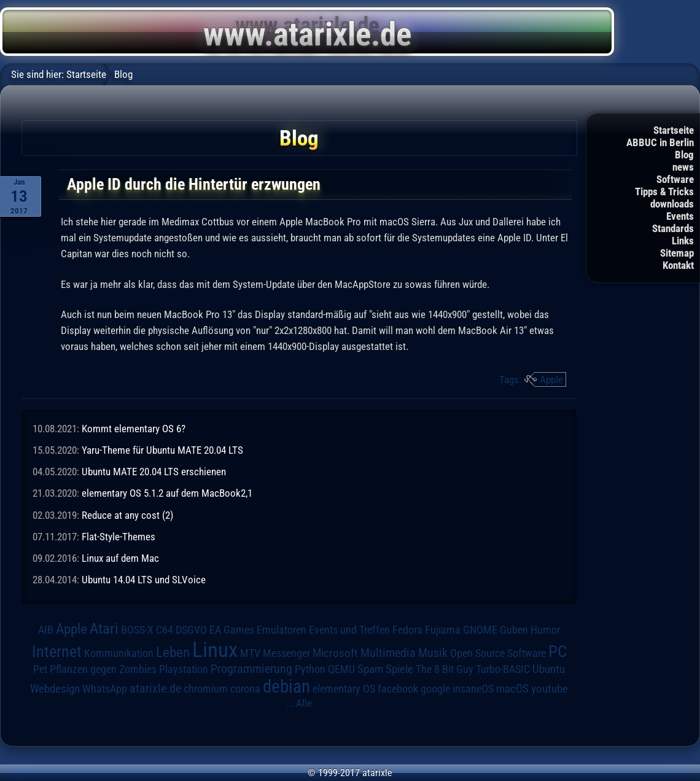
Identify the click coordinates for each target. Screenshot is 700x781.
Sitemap (677, 253)
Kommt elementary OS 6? (134, 429)
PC (558, 651)
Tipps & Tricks (664, 192)
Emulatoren (282, 630)
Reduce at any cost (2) (127, 515)
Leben (173, 652)
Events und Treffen (349, 630)
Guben (514, 630)
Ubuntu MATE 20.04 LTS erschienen (154, 472)
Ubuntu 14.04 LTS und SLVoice (144, 580)
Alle (304, 703)
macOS (512, 689)
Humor (545, 630)
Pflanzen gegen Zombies (103, 669)
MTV (250, 653)
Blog (684, 155)
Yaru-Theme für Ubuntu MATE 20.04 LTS (162, 450)
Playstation (184, 669)
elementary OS (344, 689)
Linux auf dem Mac (120, 558)
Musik (433, 653)
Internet (57, 651)
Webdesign (55, 689)
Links (683, 241)
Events (680, 216)
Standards (673, 228)
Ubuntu (549, 669)
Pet (40, 669)
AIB (46, 630)
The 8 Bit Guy (445, 669)
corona (245, 689)
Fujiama (443, 630)
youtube (550, 689)
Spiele (399, 669)
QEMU (341, 669)
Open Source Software (498, 653)
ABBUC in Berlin (660, 142)
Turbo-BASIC (503, 669)
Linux (215, 650)
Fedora (407, 630)
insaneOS (473, 689)
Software (675, 179)
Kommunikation (119, 653)
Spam (370, 669)
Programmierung (251, 669)
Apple (551, 379)
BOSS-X (137, 630)
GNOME (480, 630)
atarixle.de (155, 689)
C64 (165, 630)
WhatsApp (105, 689)
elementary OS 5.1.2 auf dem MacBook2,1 (167, 493)
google (435, 689)
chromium (206, 689)
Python (310, 669)
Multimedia (388, 653)
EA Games (232, 630)
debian (286, 686)
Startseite (674, 130)
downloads (672, 204)
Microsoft (335, 653)
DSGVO (191, 630)
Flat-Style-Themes (119, 537)
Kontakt (678, 265)
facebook (398, 689)
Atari (104, 628)
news (683, 167)
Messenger (286, 653)
